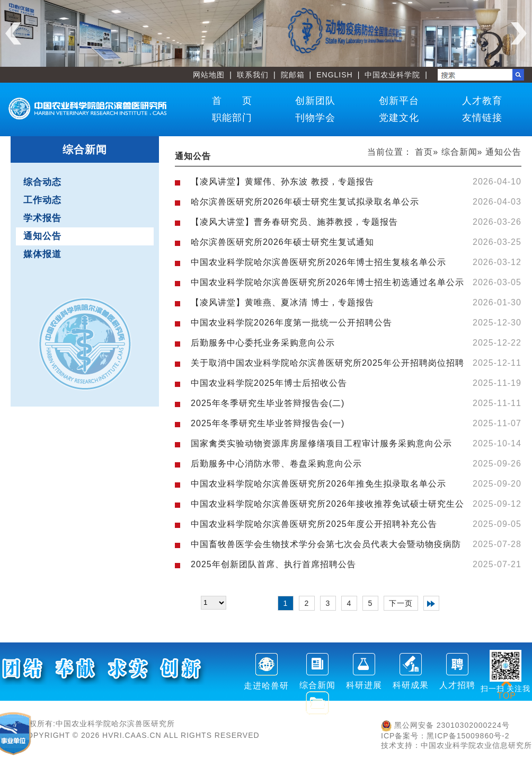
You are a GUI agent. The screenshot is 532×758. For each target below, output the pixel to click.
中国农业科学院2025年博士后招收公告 (269, 383)
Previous (13, 33)
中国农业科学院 (392, 75)
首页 (424, 152)
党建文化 (399, 118)
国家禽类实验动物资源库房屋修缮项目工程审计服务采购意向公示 (321, 443)
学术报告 (42, 218)
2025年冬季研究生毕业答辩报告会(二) (268, 403)
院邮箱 (293, 75)
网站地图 (209, 75)
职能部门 (232, 118)
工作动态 (42, 200)
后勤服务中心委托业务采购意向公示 (263, 343)
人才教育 (482, 101)
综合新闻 (459, 152)
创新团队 (315, 101)
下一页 (401, 603)
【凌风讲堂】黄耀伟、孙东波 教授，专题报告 (282, 182)
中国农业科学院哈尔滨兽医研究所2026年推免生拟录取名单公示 (318, 484)
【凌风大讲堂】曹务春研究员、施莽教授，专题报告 (294, 222)
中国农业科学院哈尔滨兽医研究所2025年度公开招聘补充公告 (314, 524)
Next (519, 33)
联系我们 (253, 75)
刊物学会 (315, 118)
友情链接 (482, 118)
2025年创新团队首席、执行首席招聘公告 (273, 564)
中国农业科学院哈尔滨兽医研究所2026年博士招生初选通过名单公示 (327, 282)
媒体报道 (42, 254)
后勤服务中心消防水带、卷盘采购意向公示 (276, 464)
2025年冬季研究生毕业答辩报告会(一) (268, 423)
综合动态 (42, 182)
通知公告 (42, 236)
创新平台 (399, 101)
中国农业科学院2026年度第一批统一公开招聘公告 (291, 323)
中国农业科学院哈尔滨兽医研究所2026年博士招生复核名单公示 (318, 262)
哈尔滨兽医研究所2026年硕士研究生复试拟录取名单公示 (305, 202)
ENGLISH (334, 75)
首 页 (232, 101)
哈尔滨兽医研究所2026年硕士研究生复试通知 (282, 242)
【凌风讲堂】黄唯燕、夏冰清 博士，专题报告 (282, 302)
